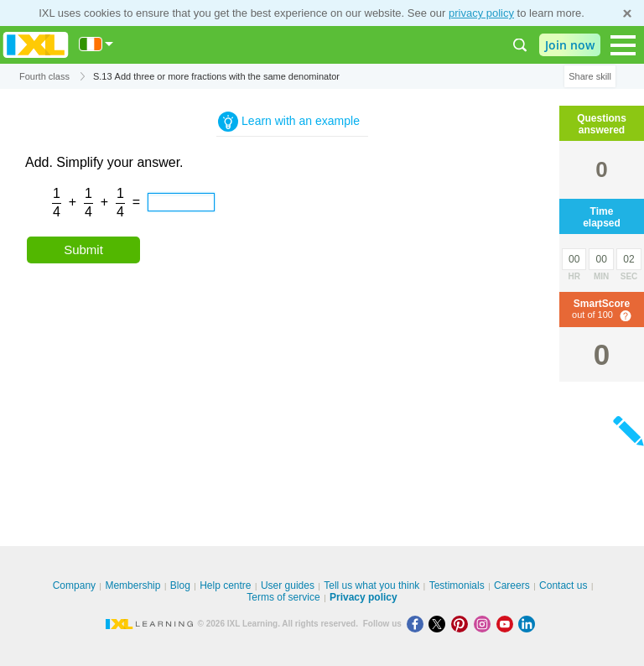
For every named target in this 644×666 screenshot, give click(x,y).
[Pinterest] (462, 624)
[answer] (181, 202)
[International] (96, 44)
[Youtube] (508, 624)
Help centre (225, 585)
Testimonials (457, 585)
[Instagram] (485, 624)
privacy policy (481, 13)
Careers (512, 585)
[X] (440, 624)
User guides (288, 585)
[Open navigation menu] (623, 45)
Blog (180, 585)
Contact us (563, 585)
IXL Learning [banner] (36, 45)
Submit (83, 250)
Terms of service (283, 597)
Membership (132, 585)
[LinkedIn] (528, 624)
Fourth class (44, 76)
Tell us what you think (371, 585)
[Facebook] (418, 624)
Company (74, 585)
